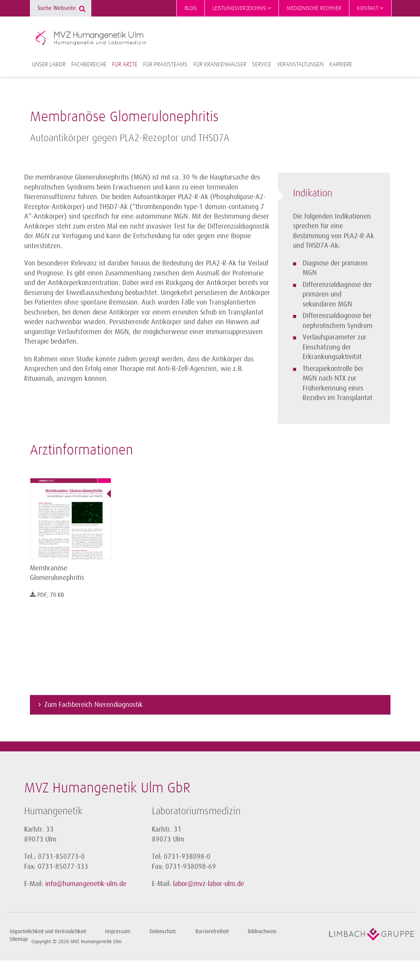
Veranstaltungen (300, 64)
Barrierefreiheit (212, 931)
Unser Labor (49, 64)
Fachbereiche (89, 64)
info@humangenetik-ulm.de (86, 884)
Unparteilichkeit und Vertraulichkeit (48, 931)
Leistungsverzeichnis (242, 8)
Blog (191, 8)
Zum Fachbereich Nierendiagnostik (94, 705)
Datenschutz (163, 931)
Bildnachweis (262, 931)
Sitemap (19, 939)
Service (262, 64)
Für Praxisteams (165, 64)
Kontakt (370, 8)
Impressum (118, 931)
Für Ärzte (125, 64)
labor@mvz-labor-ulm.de (208, 884)
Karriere (341, 64)
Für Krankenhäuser (220, 64)
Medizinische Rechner (314, 8)
